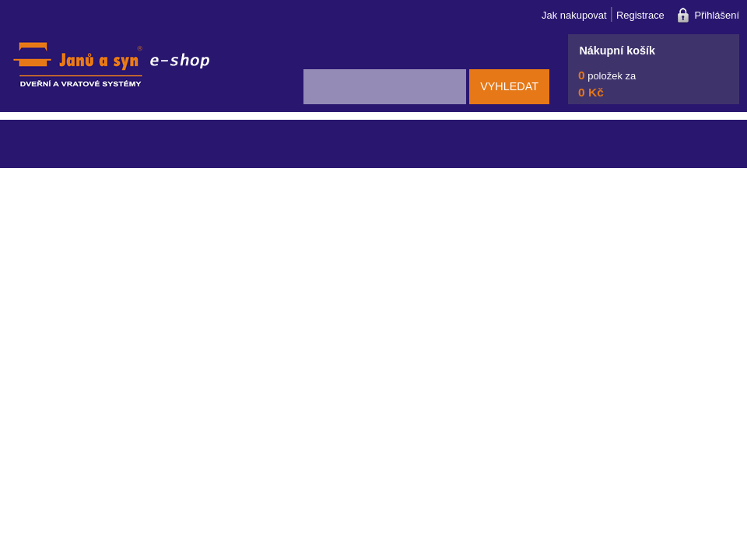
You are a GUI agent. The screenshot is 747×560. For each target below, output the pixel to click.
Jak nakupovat (574, 15)
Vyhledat (509, 86)
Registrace (640, 15)
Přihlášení (717, 15)
